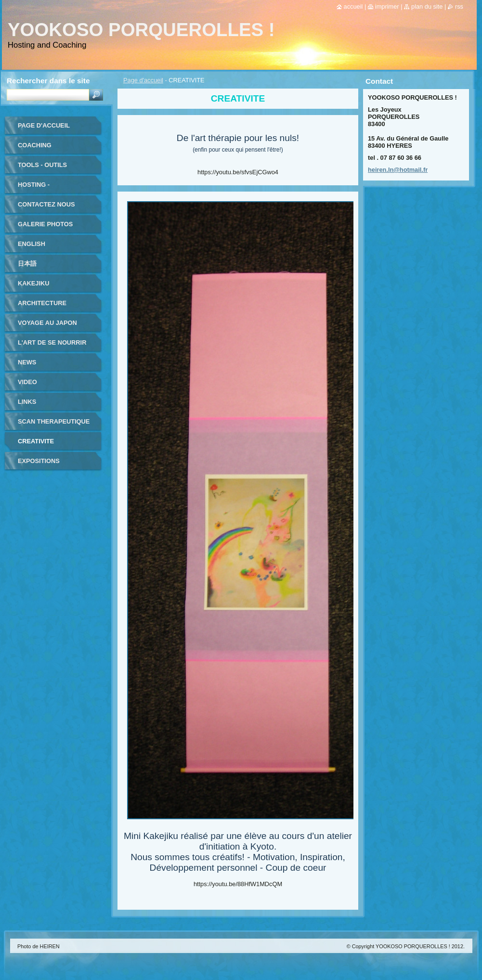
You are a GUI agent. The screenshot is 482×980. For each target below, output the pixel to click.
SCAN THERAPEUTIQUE (54, 421)
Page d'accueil (143, 80)
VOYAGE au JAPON (47, 323)
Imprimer (387, 6)
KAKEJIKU (33, 283)
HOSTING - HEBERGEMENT (42, 188)
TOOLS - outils (42, 165)
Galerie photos (45, 224)
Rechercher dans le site (48, 81)
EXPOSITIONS (39, 461)
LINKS (27, 402)
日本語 (27, 264)
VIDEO (27, 382)
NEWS (27, 362)
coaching (35, 145)
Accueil (353, 6)
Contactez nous (46, 204)
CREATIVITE (36, 441)
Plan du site (427, 6)
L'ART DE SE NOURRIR (52, 342)
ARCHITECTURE (42, 303)
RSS (459, 6)
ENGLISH (32, 244)
